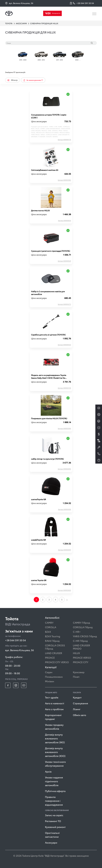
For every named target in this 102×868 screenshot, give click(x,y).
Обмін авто (79, 715)
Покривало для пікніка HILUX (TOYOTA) (49, 418)
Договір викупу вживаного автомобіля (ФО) (55, 738)
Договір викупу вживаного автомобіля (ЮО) (55, 752)
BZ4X (48, 632)
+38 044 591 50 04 (16, 640)
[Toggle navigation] (94, 14)
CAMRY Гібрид (81, 622)
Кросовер (79, 672)
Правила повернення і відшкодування (54, 801)
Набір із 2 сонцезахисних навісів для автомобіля (48, 293)
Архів (48, 771)
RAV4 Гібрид (52, 641)
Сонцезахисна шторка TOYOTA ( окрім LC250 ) (49, 116)
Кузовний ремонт (55, 827)
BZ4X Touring (53, 636)
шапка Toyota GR (39, 580)
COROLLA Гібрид (83, 627)
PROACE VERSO (82, 657)
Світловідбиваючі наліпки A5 (45, 170)
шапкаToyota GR (39, 499)
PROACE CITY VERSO (57, 662)
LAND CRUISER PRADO (81, 647)
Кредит (77, 697)
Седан (49, 672)
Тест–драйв (52, 697)
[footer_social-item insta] (16, 685)
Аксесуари (51, 842)
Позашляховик (54, 677)
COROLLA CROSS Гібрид (55, 647)
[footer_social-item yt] (24, 685)
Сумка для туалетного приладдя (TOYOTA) (51, 251)
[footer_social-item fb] (8, 685)
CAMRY (49, 622)
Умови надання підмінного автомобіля (54, 781)
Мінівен (50, 681)
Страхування (80, 703)
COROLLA (51, 627)
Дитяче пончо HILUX (40, 210)
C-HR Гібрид (80, 641)
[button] (71, 3)
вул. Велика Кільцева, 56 (19, 3)
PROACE (50, 657)
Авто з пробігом (54, 709)
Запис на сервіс (54, 815)
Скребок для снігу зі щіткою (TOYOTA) (48, 335)
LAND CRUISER (54, 653)
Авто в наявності (55, 703)
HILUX (76, 653)
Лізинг (77, 709)
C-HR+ (77, 632)
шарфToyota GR (38, 540)
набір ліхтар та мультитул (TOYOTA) (47, 459)
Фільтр (12, 80)
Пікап (76, 677)
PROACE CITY (81, 662)
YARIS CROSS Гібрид (85, 636)
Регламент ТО (53, 821)
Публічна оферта (55, 791)
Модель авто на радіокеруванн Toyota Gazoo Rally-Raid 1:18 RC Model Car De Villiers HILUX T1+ (49, 377)
